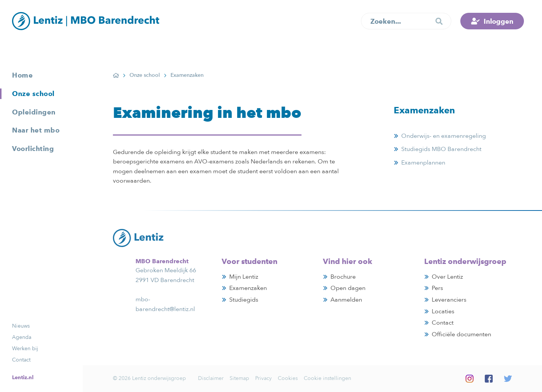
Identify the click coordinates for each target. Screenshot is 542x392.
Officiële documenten (461, 334)
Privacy (263, 378)
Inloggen (499, 21)
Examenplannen (423, 163)
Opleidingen (34, 112)
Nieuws (21, 326)
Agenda (22, 337)
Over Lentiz (447, 277)
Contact (21, 360)
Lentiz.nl (23, 377)
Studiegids (244, 300)
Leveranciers (449, 300)
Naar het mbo (36, 130)
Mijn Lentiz (244, 277)
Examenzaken (248, 288)
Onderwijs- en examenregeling (444, 136)
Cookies (288, 378)
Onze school (33, 94)
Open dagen (348, 288)
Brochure (343, 277)
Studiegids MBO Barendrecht (441, 149)
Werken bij (25, 349)
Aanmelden (346, 300)
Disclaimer (211, 378)
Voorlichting (33, 149)
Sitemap (239, 378)
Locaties (443, 311)
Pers (437, 288)
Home (22, 75)
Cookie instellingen (327, 378)
